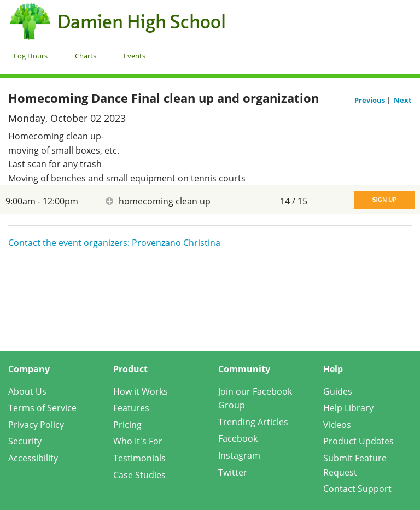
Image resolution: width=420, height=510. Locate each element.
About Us (27, 391)
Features (131, 408)
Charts (86, 56)
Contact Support (357, 489)
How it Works (141, 391)
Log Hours (31, 56)
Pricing (127, 425)
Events (135, 56)
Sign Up (384, 200)
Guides (338, 391)
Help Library (348, 408)
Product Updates (358, 441)
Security (25, 441)
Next (403, 100)
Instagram (239, 455)
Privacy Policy (36, 425)
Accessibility (33, 458)
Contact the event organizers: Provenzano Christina (114, 243)
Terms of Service (42, 408)
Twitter (233, 472)
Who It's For (138, 441)
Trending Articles (253, 422)
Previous (371, 100)
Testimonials (139, 458)
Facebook (238, 438)
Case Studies (139, 475)
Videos (337, 425)
